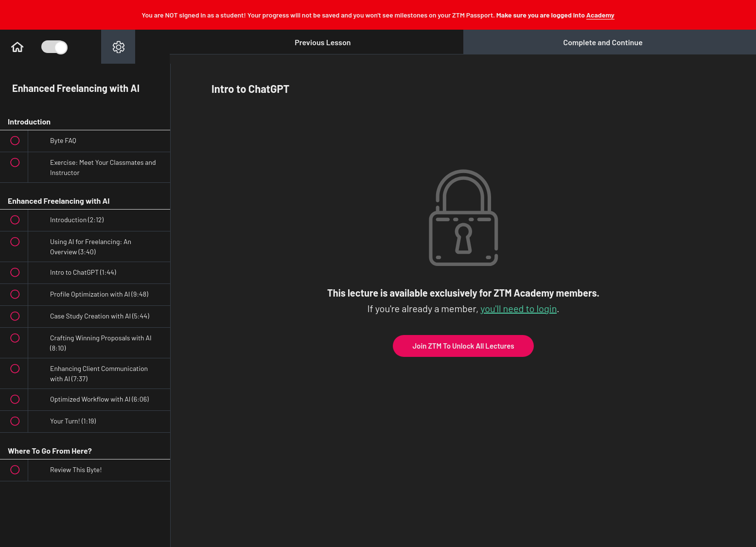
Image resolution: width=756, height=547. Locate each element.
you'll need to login (519, 308)
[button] (17, 47)
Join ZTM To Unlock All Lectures (463, 346)
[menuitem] (118, 47)
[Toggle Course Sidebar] (53, 47)
